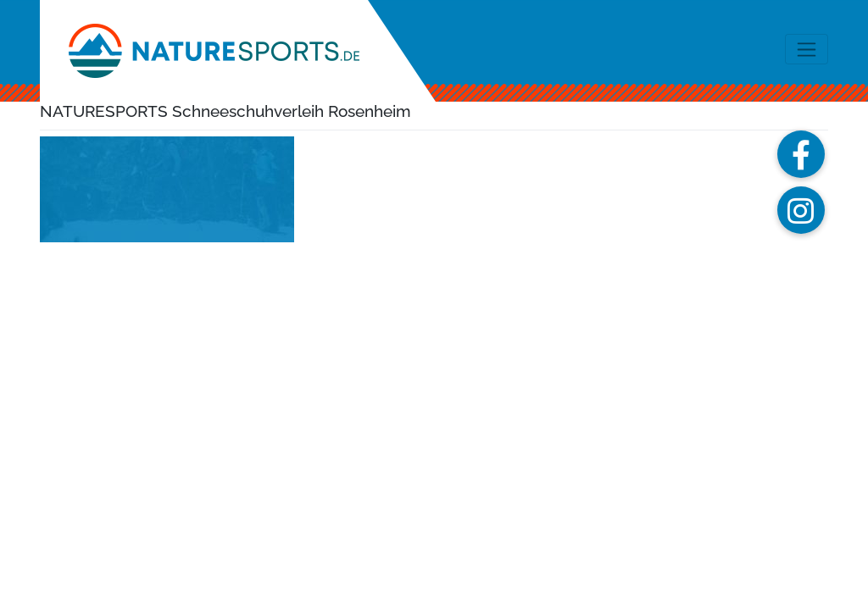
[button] (801, 154)
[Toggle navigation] (807, 49)
